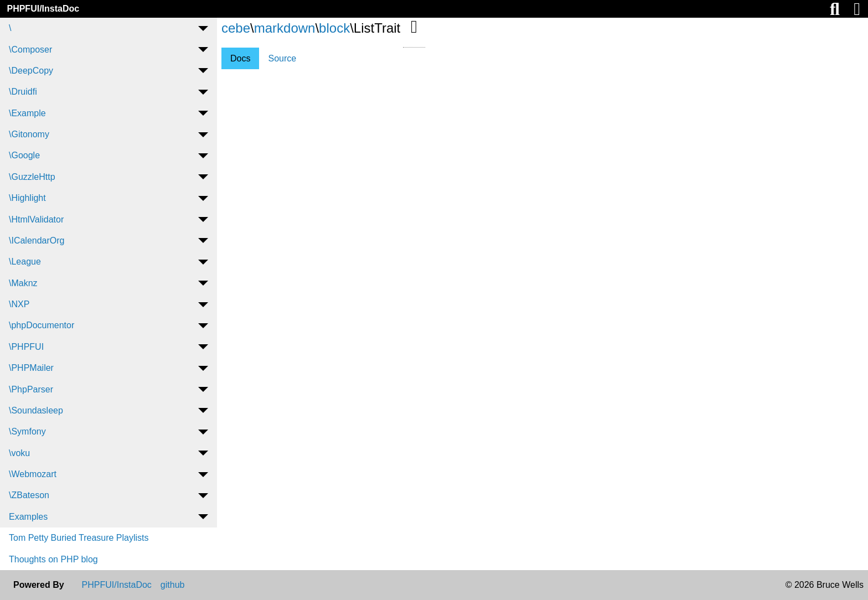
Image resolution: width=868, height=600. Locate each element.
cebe (236, 28)
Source (282, 58)
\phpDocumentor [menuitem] (42, 325)
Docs (240, 58)
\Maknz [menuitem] (23, 283)
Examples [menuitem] (28, 517)
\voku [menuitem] (19, 453)
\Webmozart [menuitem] (33, 474)
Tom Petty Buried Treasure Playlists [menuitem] (79, 538)
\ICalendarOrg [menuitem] (37, 240)
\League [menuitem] (25, 262)
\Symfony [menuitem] (27, 431)
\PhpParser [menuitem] (31, 389)
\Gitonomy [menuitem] (29, 134)
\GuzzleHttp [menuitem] (32, 177)
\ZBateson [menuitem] (29, 495)
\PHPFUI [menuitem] (26, 347)
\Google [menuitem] (24, 155)
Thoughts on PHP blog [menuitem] (53, 559)
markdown (285, 28)
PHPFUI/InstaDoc (43, 9)
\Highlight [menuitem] (27, 198)
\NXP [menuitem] (19, 304)
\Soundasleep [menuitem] (36, 410)
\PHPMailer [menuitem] (31, 368)
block (334, 28)
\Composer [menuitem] (30, 50)
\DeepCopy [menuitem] (31, 71)
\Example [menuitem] (27, 113)
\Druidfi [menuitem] (23, 92)
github (173, 585)
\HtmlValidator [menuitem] (36, 219)
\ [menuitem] (10, 28)
